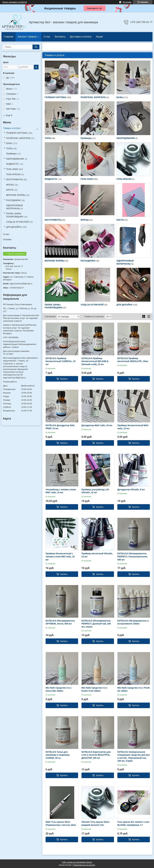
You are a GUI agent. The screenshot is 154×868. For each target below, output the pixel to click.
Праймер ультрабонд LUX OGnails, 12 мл (95, 491)
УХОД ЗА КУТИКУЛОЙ (92, 305)
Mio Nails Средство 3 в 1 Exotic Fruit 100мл (94, 689)
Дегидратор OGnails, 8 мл (131, 490)
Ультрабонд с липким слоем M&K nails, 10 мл (61, 491)
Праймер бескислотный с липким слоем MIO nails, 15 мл (60, 556)
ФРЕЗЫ (85, 220)
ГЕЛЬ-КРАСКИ (124, 179)
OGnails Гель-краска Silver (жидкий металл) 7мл (96, 823)
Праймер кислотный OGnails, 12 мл (97, 555)
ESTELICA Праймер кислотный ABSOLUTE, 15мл (133, 360)
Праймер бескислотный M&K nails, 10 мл (133, 427)
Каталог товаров (27, 37)
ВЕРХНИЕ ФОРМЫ (55, 261)
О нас (47, 37)
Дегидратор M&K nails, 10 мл (97, 425)
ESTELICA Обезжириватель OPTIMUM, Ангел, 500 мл (60, 622)
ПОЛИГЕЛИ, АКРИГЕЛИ (93, 97)
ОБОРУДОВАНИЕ (126, 138)
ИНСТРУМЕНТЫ (53, 220)
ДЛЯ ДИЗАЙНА (125, 305)
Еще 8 (9, 115)
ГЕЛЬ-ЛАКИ (87, 179)
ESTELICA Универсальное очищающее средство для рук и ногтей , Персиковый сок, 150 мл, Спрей (133, 756)
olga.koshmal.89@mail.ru (21, 284)
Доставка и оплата (81, 37)
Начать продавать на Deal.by (15, 2)
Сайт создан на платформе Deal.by (77, 862)
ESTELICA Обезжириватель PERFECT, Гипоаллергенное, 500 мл (133, 556)
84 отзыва (127, 2)
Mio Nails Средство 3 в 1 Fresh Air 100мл (134, 689)
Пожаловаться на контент (84, 865)
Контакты (60, 37)
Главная (9, 37)
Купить (64, 379)
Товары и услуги (12, 128)
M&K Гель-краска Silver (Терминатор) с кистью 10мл (61, 823)
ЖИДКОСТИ (51, 179)
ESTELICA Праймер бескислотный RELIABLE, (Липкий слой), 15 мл (95, 361)
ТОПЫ (48, 138)
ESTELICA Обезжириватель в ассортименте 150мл (133, 622)
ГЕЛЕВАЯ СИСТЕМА (55, 97)
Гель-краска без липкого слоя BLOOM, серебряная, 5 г (133, 823)
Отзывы (7, 239)
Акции (99, 37)
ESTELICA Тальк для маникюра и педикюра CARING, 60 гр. (58, 755)
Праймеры (86, 138)
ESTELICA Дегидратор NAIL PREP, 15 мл (60, 427)
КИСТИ (120, 220)
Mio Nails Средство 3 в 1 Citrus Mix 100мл (59, 689)
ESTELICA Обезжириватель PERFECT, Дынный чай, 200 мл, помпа (96, 624)
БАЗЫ (120, 97)
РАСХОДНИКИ (88, 261)
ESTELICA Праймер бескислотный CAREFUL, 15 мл (61, 361)
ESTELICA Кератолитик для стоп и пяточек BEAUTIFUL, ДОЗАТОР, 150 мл (96, 755)
